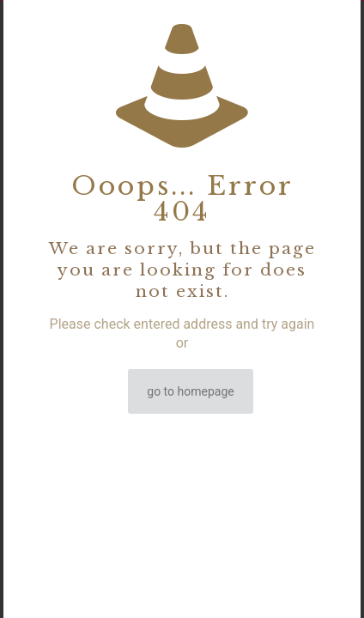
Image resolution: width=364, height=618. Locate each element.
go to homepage (190, 391)
